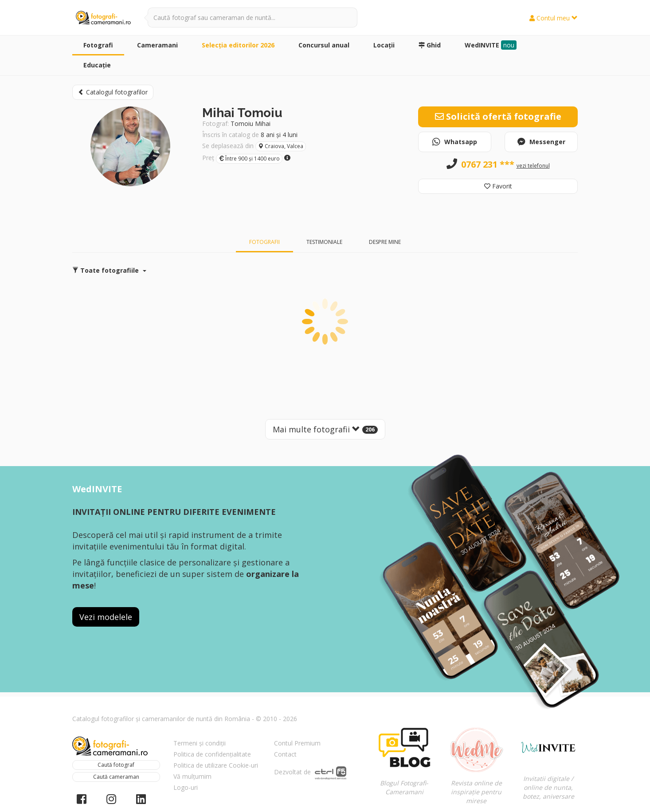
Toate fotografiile (109, 270)
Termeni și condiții (200, 743)
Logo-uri (186, 787)
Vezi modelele (106, 617)
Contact (285, 754)
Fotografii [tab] (264, 242)
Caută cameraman (116, 777)
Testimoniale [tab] (324, 242)
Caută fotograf (116, 765)
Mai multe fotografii (325, 429)
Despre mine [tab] (385, 242)
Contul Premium (297, 743)
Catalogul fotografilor (113, 92)
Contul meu (554, 18)
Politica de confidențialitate (212, 754)
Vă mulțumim (192, 776)
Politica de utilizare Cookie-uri (216, 765)
